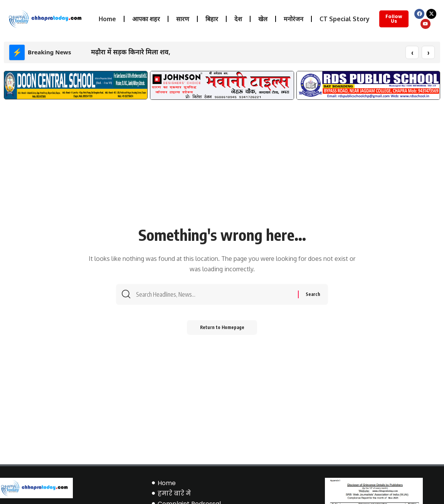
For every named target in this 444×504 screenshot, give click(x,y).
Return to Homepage (222, 330)
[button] (13, 85)
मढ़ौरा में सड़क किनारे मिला (124, 52)
